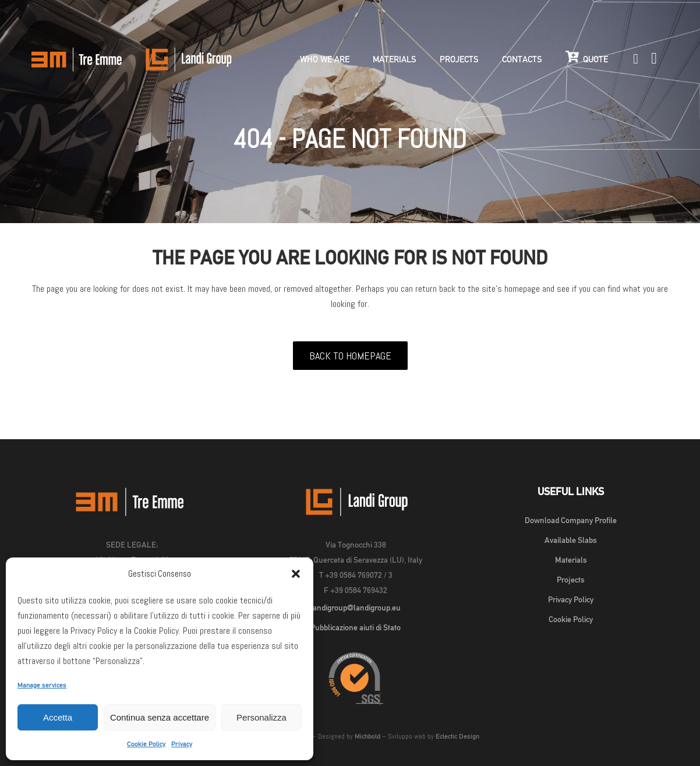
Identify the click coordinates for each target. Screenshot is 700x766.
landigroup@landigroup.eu (356, 608)
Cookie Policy (146, 744)
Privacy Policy (571, 599)
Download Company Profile (571, 520)
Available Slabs (571, 540)
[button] (296, 574)
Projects (571, 580)
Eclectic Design (457, 736)
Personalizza (261, 717)
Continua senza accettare (160, 717)
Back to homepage (350, 356)
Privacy (182, 744)
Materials (571, 560)
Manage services (42, 685)
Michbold (367, 736)
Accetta (58, 717)
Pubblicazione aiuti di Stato (356, 627)
